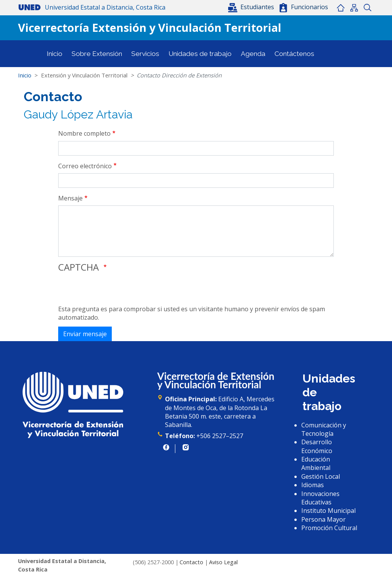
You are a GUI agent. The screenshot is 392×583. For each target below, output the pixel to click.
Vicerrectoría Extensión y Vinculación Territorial (150, 27)
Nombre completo (84, 133)
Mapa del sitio (354, 8)
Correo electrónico (85, 166)
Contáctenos (294, 54)
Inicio (341, 8)
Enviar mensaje (85, 334)
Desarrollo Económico (317, 446)
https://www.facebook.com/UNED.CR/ (166, 447)
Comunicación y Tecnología (324, 429)
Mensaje (70, 198)
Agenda (253, 54)
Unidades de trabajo (200, 54)
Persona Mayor (323, 519)
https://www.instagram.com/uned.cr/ (186, 447)
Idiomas (313, 485)
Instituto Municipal (328, 511)
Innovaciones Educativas (320, 498)
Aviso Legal (223, 562)
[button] (252, 7)
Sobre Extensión (97, 54)
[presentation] (116, 290)
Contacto (191, 562)
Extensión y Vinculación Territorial (84, 75)
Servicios (145, 54)
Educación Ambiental (316, 463)
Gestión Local (321, 476)
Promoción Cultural (329, 528)
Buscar (367, 8)
